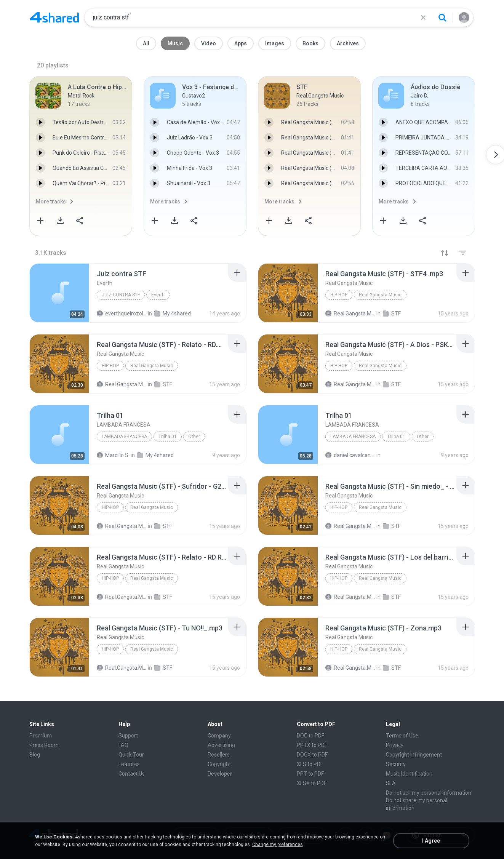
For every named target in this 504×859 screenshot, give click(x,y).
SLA (391, 783)
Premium (41, 736)
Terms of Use (402, 736)
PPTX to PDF (312, 745)
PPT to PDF (310, 774)
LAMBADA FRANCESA (124, 437)
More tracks (51, 202)
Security (396, 764)
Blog (35, 755)
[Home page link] (54, 18)
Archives (348, 43)
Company (219, 736)
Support (128, 736)
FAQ (123, 745)
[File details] (59, 293)
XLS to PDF (310, 764)
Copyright (219, 764)
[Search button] (442, 18)
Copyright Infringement (414, 755)
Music (175, 43)
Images (275, 43)
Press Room (44, 745)
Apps (241, 43)
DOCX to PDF (312, 755)
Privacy (395, 745)
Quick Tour (131, 755)
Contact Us (132, 774)
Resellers (219, 755)
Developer (220, 774)
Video (209, 43)
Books (310, 43)
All (146, 43)
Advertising (221, 745)
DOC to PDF (310, 736)
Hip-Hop (339, 295)
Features (129, 764)
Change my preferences (278, 845)
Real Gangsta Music (380, 295)
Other (194, 437)
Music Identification (409, 774)
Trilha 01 (168, 437)
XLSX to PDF (312, 783)
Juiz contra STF (121, 295)
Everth (158, 295)
